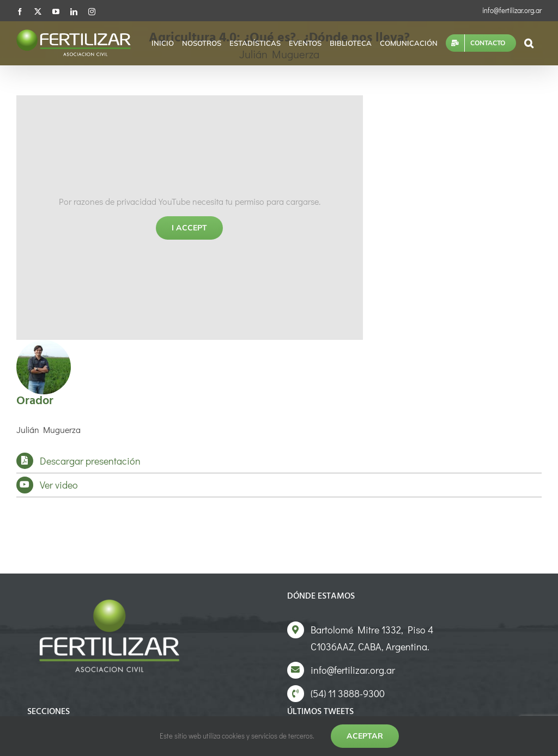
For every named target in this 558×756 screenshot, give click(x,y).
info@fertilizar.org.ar (512, 10)
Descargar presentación (90, 461)
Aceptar (365, 736)
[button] (529, 43)
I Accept (189, 228)
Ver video (59, 485)
